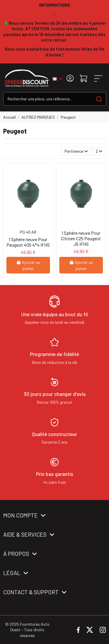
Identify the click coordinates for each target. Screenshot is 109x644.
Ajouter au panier (28, 265)
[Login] (70, 78)
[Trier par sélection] (76, 151)
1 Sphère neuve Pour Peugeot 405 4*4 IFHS (28, 242)
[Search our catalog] (99, 99)
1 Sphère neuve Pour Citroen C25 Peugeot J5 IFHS (81, 238)
